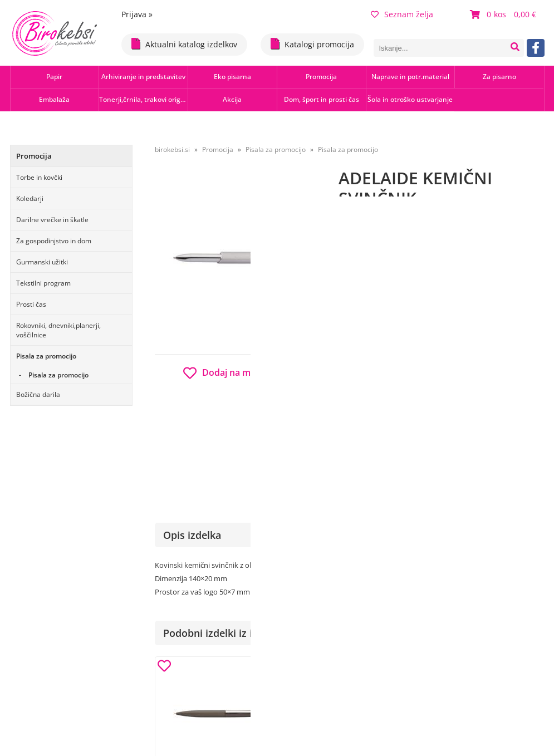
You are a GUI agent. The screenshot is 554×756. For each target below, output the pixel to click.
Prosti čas (31, 304)
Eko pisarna (232, 77)
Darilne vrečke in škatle (52, 220)
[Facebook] (536, 48)
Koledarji (30, 198)
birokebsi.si (172, 149)
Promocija (321, 77)
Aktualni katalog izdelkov (184, 44)
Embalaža (54, 99)
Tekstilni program (43, 283)
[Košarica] (504, 14)
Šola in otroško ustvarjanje (410, 99)
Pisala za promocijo (46, 356)
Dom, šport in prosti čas (322, 99)
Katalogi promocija (312, 44)
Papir (54, 77)
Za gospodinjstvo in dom (54, 241)
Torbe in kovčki (39, 177)
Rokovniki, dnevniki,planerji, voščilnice (58, 330)
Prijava (137, 14)
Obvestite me (372, 435)
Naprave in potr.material (410, 77)
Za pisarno (499, 77)
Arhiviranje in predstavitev (143, 77)
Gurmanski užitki (42, 262)
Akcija (232, 99)
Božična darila (38, 394)
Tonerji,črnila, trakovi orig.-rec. (143, 99)
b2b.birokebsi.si (467, 369)
